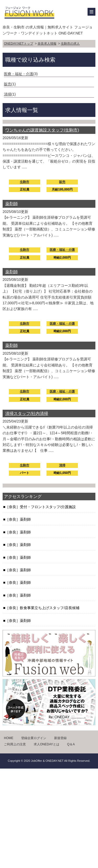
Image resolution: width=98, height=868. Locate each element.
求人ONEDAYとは (47, 744)
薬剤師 (11, 204)
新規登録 (60, 738)
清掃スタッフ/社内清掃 (27, 414)
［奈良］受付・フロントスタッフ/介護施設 (41, 507)
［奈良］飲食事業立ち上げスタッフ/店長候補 (42, 608)
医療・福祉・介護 (19, 74)
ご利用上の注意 (15, 744)
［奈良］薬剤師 (18, 519)
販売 (8, 84)
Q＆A (71, 744)
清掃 (8, 94)
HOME (9, 738)
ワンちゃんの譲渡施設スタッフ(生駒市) (42, 130)
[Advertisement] (49, 818)
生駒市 (25, 182)
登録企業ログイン (34, 738)
